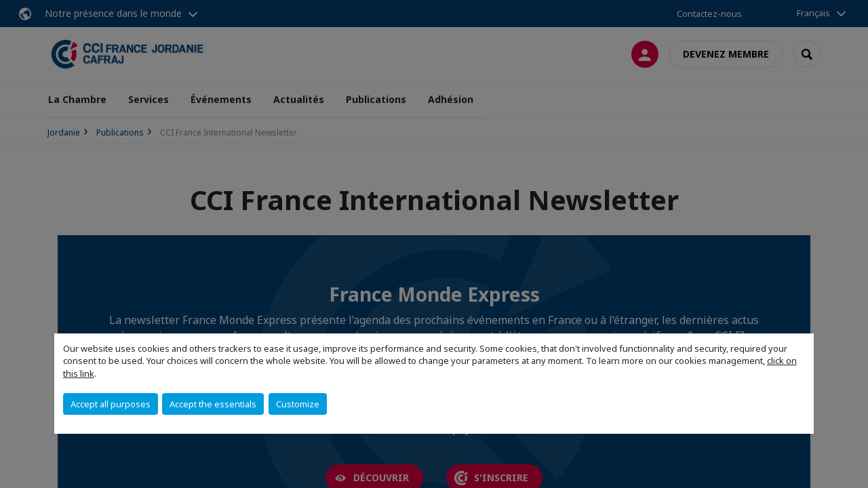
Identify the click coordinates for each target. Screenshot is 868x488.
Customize (298, 404)
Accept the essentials (213, 404)
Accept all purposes (111, 404)
